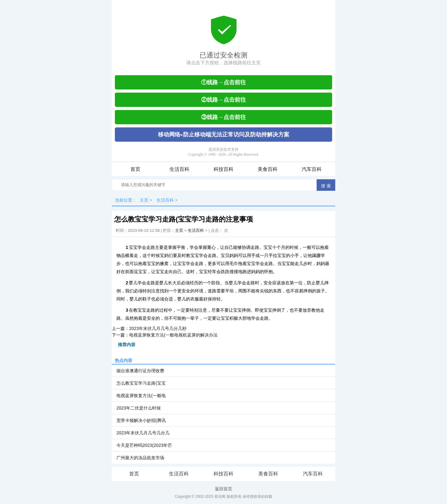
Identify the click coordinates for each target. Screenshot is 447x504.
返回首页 (223, 489)
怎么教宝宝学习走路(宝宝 (141, 383)
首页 (135, 169)
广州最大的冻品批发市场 (140, 458)
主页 (144, 200)
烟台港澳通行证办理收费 (140, 371)
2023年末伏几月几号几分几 (143, 433)
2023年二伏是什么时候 (139, 408)
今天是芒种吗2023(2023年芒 (144, 445)
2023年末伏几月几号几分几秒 (158, 328)
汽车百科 (312, 169)
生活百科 (179, 169)
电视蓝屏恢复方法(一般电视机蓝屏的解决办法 (173, 335)
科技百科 (223, 169)
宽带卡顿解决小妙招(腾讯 (141, 420)
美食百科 (268, 169)
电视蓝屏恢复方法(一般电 (141, 396)
